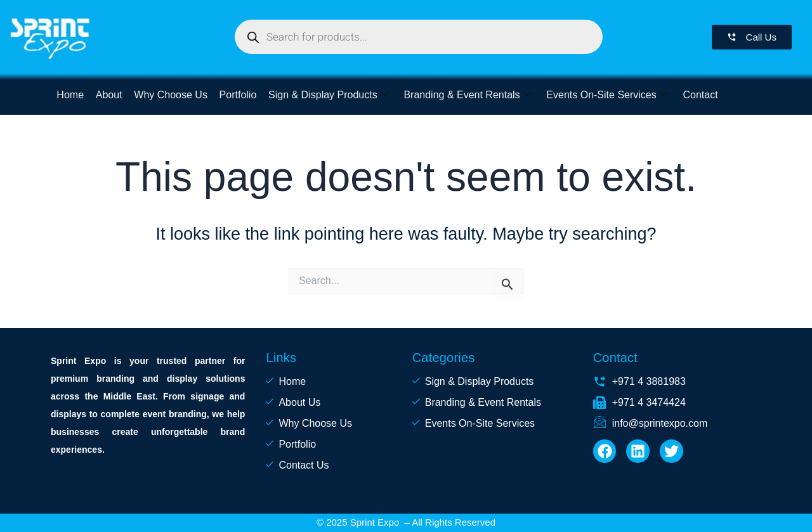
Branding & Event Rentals (464, 95)
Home (70, 95)
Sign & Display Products (326, 95)
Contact (697, 95)
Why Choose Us (170, 95)
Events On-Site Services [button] (604, 95)
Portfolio (236, 95)
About (108, 95)
